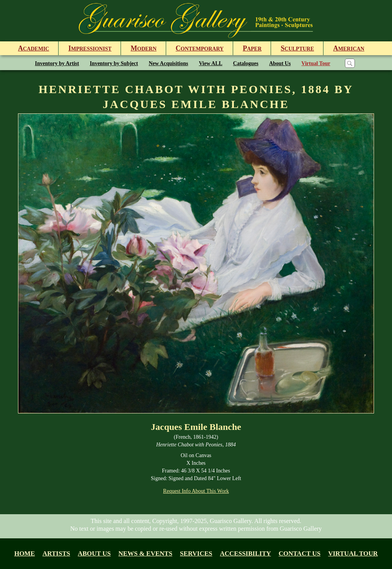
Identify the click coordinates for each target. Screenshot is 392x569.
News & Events (145, 553)
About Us (280, 63)
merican (349, 48)
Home (24, 553)
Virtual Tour (316, 63)
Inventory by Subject (114, 63)
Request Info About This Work (196, 491)
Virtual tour (353, 553)
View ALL (211, 63)
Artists (56, 553)
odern (144, 48)
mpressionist (90, 48)
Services (196, 553)
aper (252, 48)
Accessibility (246, 553)
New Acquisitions (168, 63)
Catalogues (246, 63)
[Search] (350, 63)
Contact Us (300, 553)
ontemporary (200, 48)
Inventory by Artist (57, 63)
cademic (33, 48)
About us (94, 553)
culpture (297, 48)
